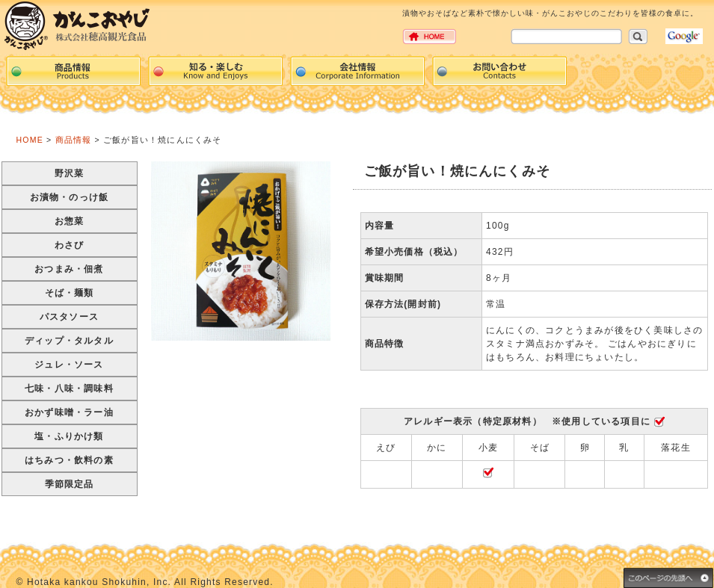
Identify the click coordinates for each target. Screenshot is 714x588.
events (215, 71)
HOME (30, 140)
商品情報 (74, 140)
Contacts (499, 71)
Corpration (357, 71)
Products (73, 71)
